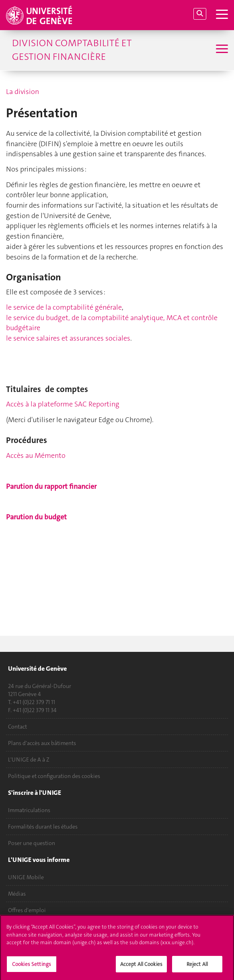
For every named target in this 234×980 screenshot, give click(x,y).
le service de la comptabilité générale (64, 307)
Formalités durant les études (43, 827)
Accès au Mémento (36, 455)
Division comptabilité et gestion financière (72, 50)
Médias (17, 894)
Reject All (197, 967)
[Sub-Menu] (221, 50)
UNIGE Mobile (26, 877)
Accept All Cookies (141, 967)
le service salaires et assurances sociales (68, 338)
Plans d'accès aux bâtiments (42, 743)
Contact (17, 727)
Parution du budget (36, 517)
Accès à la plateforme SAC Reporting (63, 404)
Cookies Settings (32, 967)
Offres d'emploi (27, 910)
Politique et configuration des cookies (54, 776)
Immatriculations (29, 810)
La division (23, 92)
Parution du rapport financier (51, 486)
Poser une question (32, 843)
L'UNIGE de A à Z (29, 759)
